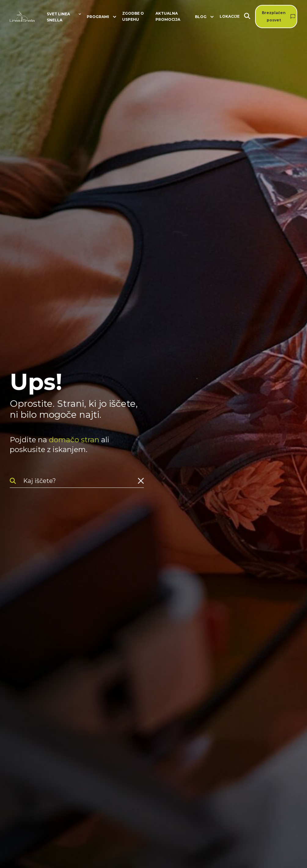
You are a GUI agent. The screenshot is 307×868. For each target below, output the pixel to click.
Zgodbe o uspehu (133, 16)
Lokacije (230, 16)
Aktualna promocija (168, 16)
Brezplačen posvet (274, 16)
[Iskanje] (250, 17)
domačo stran (74, 440)
